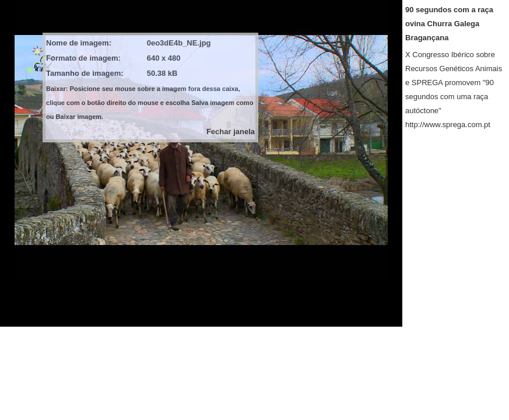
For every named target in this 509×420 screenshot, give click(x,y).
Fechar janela (231, 132)
